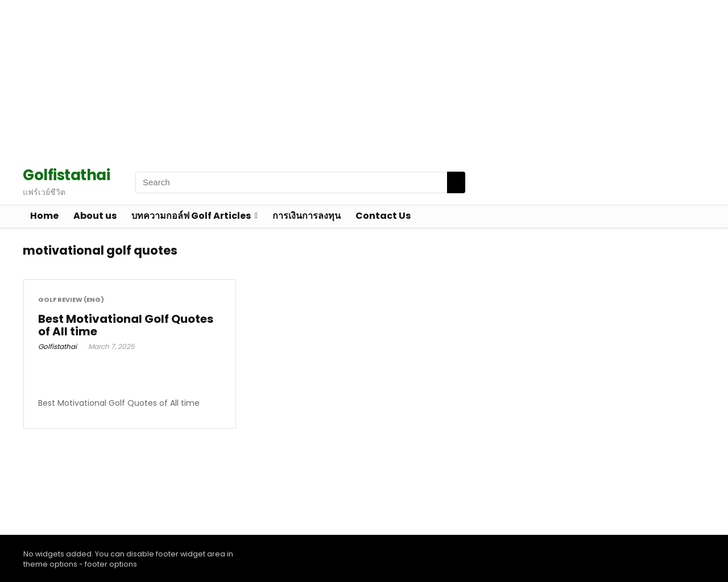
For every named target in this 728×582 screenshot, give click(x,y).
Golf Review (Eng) (71, 300)
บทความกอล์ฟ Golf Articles (191, 216)
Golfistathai (57, 346)
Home (44, 216)
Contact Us (383, 216)
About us (95, 216)
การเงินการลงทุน (307, 216)
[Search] (456, 182)
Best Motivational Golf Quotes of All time (126, 325)
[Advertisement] (341, 80)
